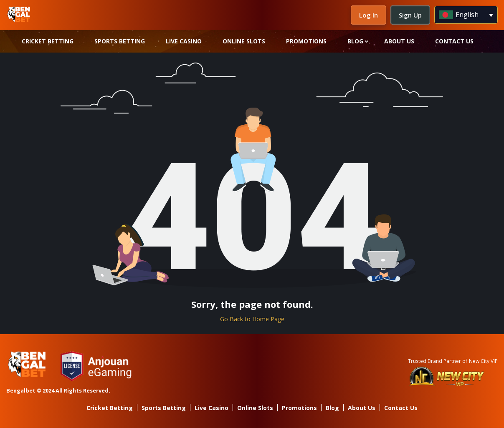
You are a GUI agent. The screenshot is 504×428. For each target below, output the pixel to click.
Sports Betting (120, 41)
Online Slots (244, 41)
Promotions (306, 41)
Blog (355, 41)
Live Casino (184, 41)
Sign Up (410, 15)
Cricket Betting (48, 41)
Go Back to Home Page (252, 319)
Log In (369, 15)
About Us (399, 41)
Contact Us (454, 41)
